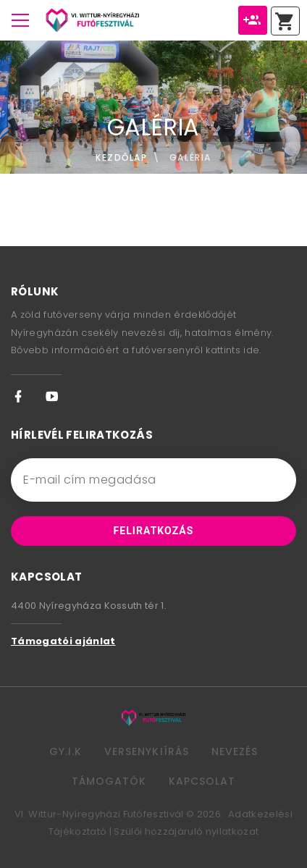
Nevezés (235, 751)
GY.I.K (66, 751)
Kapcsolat (202, 781)
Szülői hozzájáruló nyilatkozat (186, 831)
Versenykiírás (147, 751)
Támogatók (109, 781)
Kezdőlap (121, 157)
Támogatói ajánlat (63, 641)
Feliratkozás (154, 531)
